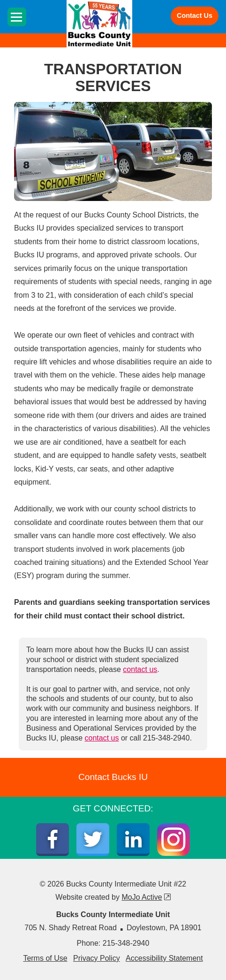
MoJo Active (146, 897)
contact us (140, 669)
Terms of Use (45, 958)
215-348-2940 (126, 943)
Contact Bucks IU (113, 777)
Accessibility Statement (164, 958)
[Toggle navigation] (17, 17)
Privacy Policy (97, 958)
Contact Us (195, 15)
